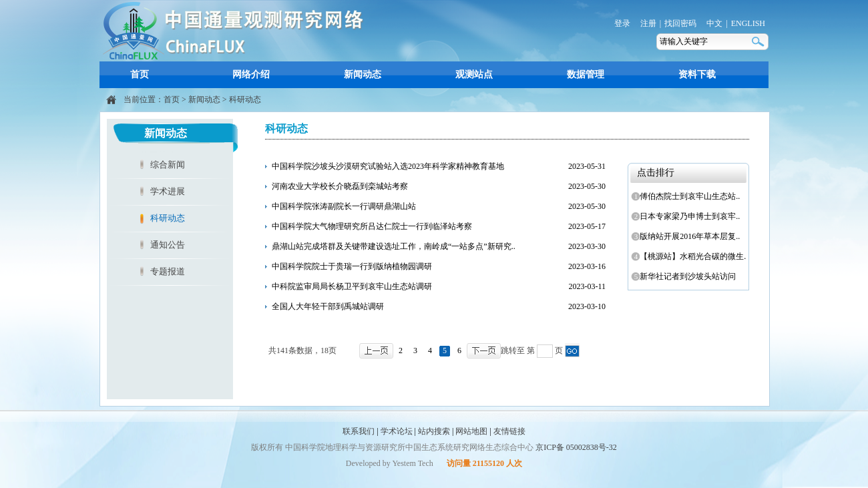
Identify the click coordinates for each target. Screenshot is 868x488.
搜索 (759, 42)
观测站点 (474, 74)
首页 (140, 74)
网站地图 (471, 431)
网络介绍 (251, 74)
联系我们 (359, 431)
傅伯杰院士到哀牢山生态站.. (687, 196)
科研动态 (245, 99)
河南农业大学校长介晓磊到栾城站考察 (340, 186)
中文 (714, 23)
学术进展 (168, 191)
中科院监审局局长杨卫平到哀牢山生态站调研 (352, 286)
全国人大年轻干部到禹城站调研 (328, 306)
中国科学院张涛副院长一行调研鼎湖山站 (344, 206)
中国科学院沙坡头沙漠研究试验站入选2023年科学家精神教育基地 (388, 166)
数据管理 (586, 74)
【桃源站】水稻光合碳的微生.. (689, 256)
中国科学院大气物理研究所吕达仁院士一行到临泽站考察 (372, 226)
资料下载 (697, 74)
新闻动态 (363, 74)
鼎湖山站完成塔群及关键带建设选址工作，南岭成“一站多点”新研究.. (394, 246)
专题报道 (168, 271)
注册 (648, 23)
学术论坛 (397, 431)
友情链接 (509, 431)
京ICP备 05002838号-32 (576, 447)
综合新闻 (168, 165)
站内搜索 (434, 431)
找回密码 (680, 23)
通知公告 (168, 245)
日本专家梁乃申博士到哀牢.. (687, 216)
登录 (622, 23)
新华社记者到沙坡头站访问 (685, 276)
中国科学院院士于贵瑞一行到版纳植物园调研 (352, 266)
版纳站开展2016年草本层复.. (687, 236)
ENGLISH (748, 23)
